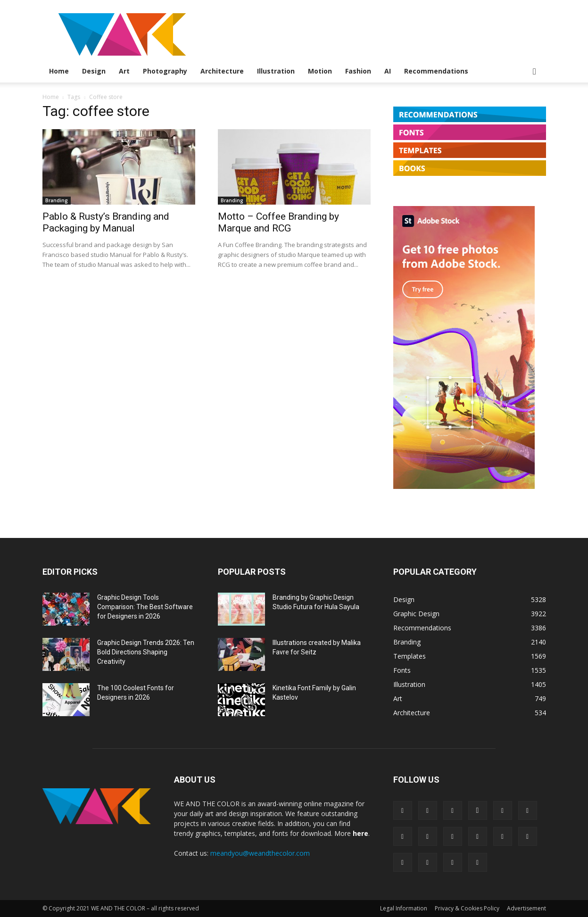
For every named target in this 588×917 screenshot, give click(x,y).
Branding (57, 200)
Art (124, 71)
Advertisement (526, 908)
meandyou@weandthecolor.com (260, 853)
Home (59, 71)
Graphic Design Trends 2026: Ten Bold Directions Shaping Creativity (146, 652)
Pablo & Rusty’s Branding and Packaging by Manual (106, 222)
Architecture (222, 71)
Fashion (358, 71)
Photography (165, 71)
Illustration (276, 71)
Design (94, 71)
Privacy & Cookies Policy (467, 908)
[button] (535, 72)
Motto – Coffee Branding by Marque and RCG (278, 222)
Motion (320, 71)
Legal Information (404, 908)
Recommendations (436, 71)
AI (388, 71)
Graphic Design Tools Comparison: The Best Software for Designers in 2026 (145, 607)
